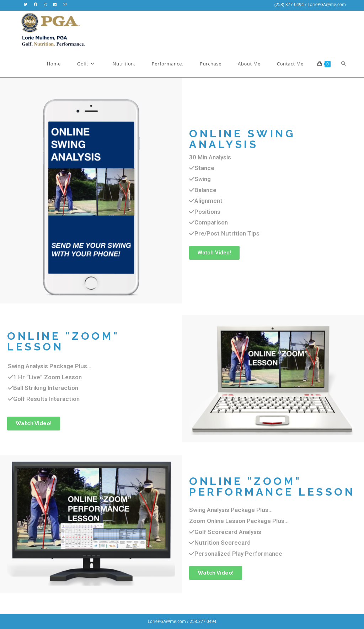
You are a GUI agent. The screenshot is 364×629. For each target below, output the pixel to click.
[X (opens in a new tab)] (27, 5)
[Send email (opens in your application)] (65, 5)
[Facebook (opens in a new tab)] (36, 5)
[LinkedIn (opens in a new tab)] (55, 5)
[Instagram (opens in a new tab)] (45, 5)
